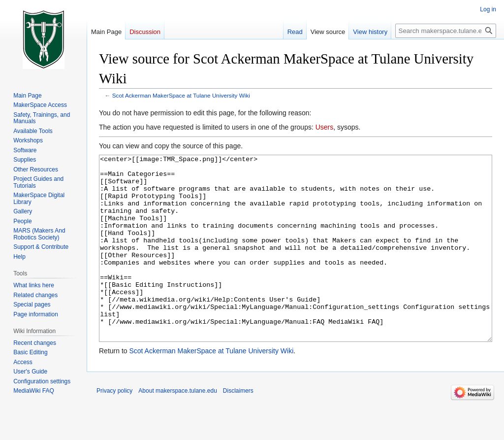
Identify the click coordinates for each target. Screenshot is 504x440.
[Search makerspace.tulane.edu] (446, 31)
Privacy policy (114, 428)
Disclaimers (238, 428)
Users (325, 127)
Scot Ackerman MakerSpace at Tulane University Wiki (181, 95)
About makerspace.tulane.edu (177, 428)
